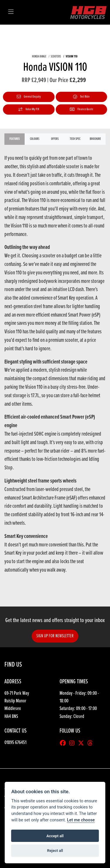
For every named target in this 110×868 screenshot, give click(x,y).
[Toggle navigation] (11, 12)
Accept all (55, 836)
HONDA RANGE (39, 57)
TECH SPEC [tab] (75, 139)
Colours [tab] (35, 139)
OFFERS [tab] (55, 139)
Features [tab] (15, 139)
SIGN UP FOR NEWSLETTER (55, 636)
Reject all (55, 851)
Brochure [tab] (95, 139)
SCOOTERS (56, 57)
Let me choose (81, 820)
